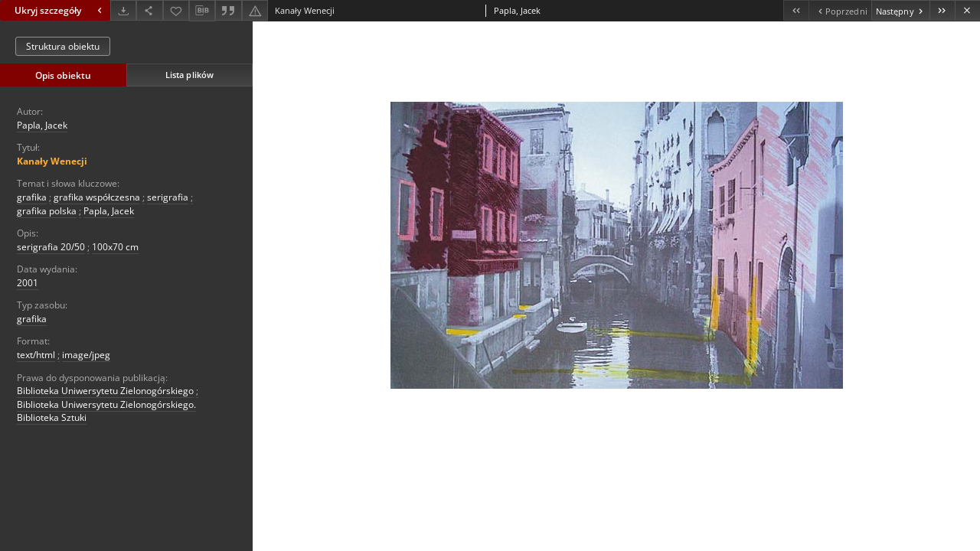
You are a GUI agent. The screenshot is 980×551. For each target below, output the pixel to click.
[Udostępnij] (149, 10)
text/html (36, 355)
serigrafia (168, 197)
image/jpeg (86, 355)
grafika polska (47, 211)
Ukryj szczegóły (60, 10)
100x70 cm (115, 247)
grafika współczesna (97, 197)
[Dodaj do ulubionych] (176, 10)
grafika (32, 197)
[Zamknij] (967, 10)
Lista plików (189, 75)
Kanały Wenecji (52, 161)
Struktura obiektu (63, 46)
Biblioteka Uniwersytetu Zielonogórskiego (105, 391)
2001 (28, 283)
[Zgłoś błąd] (255, 10)
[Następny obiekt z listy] (900, 10)
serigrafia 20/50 (51, 247)
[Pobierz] (123, 10)
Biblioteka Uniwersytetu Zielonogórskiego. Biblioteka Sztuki (106, 411)
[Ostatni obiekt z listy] (942, 10)
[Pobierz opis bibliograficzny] (202, 11)
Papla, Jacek (42, 125)
